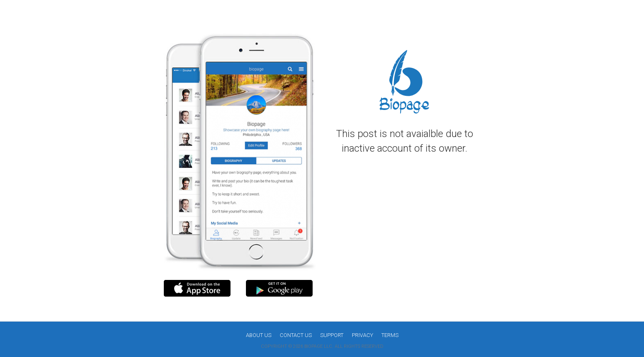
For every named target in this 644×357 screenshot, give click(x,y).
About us (259, 335)
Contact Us (296, 335)
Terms (390, 335)
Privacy (362, 335)
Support (332, 335)
